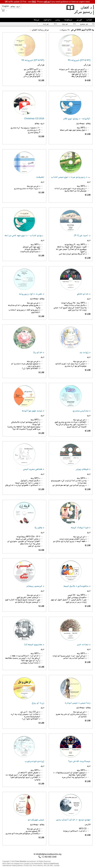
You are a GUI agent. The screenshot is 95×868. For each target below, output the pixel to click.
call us (47, 2)
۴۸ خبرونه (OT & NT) (33, 60)
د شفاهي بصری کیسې (34, 469)
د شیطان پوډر (83, 469)
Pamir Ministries (21, 861)
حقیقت (40, 177)
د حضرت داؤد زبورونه (32, 294)
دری (18, 6)
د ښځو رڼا (39, 527)
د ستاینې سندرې (82, 411)
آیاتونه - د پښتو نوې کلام (77, 118)
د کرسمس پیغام (35, 586)
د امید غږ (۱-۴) (82, 235)
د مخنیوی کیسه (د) (34, 644)
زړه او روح (38, 703)
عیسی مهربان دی (36, 820)
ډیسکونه (68, 20)
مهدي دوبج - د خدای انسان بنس (73, 820)
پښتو (13, 6)
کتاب (89, 20)
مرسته (36, 20)
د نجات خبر (84, 644)
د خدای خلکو (84, 294)
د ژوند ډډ (85, 352)
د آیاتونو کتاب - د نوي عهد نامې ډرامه (26, 235)
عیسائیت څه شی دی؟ (79, 761)
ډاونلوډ (47, 20)
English (6, 6)
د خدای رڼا (39, 352)
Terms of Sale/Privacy (51, 864)
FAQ (34, 2)
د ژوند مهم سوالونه (33, 411)
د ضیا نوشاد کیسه (81, 527)
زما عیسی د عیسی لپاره (78, 703)
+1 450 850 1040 (49, 857)
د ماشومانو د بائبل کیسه (77, 586)
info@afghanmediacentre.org (49, 854)
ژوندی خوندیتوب (34, 761)
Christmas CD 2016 (34, 118)
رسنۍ (58, 20)
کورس (79, 20)
